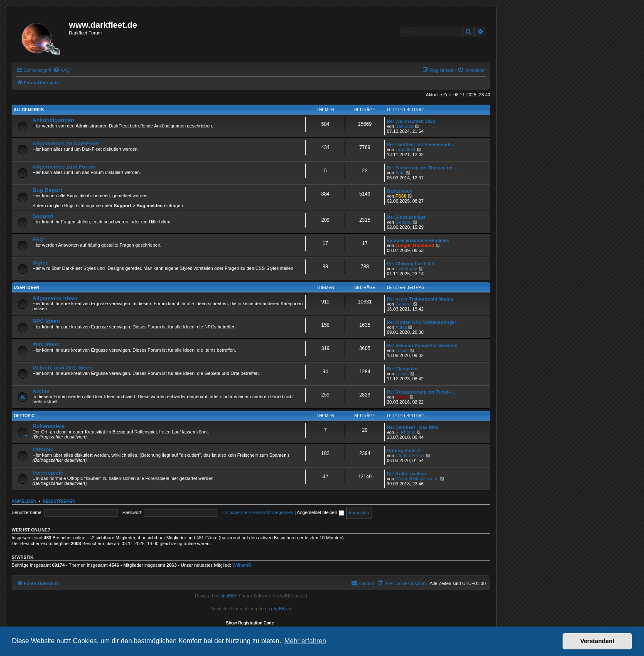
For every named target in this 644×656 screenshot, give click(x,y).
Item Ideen (46, 344)
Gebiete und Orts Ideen (63, 368)
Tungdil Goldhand (415, 245)
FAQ (38, 239)
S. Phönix (405, 432)
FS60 (401, 196)
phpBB (227, 596)
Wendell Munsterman (417, 479)
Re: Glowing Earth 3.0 (410, 264)
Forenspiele (48, 473)
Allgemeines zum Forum (64, 167)
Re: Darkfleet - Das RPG (413, 427)
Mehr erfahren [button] (305, 641)
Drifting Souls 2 (404, 450)
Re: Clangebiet (403, 369)
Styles (41, 263)
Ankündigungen (53, 120)
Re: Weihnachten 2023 (411, 121)
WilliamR (242, 565)
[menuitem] (61, 70)
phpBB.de (281, 609)
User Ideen (26, 288)
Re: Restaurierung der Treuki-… (421, 392)
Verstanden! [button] (597, 641)
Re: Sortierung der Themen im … (423, 168)
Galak (402, 397)
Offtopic (24, 416)
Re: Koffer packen (406, 474)
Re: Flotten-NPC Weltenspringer (422, 322)
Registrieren (59, 501)
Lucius (402, 350)
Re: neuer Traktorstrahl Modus (420, 299)
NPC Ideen (46, 321)
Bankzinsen (399, 191)
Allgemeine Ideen (55, 298)
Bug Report (47, 190)
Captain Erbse (410, 455)
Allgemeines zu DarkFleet (66, 143)
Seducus (404, 126)
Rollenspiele (49, 426)
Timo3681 (406, 149)
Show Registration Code (250, 623)
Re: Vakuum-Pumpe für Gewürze (422, 345)
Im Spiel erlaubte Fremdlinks (418, 240)
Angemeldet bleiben (320, 512)
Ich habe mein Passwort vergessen (258, 512)
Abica (401, 327)
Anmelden (24, 501)
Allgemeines (29, 110)
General (404, 222)
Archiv (41, 391)
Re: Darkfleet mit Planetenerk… (421, 144)
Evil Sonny (406, 269)
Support (43, 216)
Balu (400, 173)
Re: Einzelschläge (406, 217)
